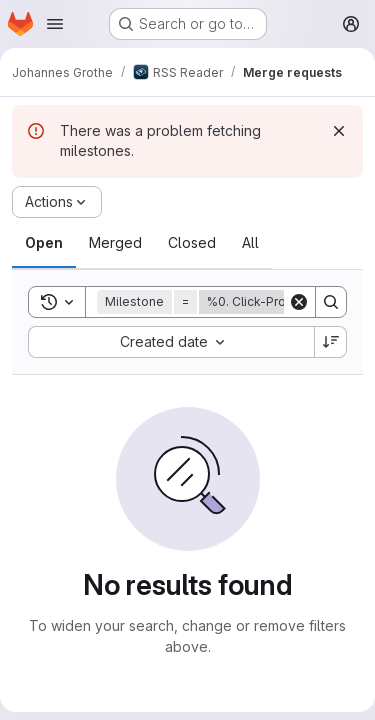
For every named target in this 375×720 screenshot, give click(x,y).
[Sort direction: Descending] (331, 342)
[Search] (331, 302)
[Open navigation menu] (55, 24)
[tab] (44, 243)
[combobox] (171, 342)
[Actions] (57, 202)
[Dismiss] (339, 131)
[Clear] (299, 302)
